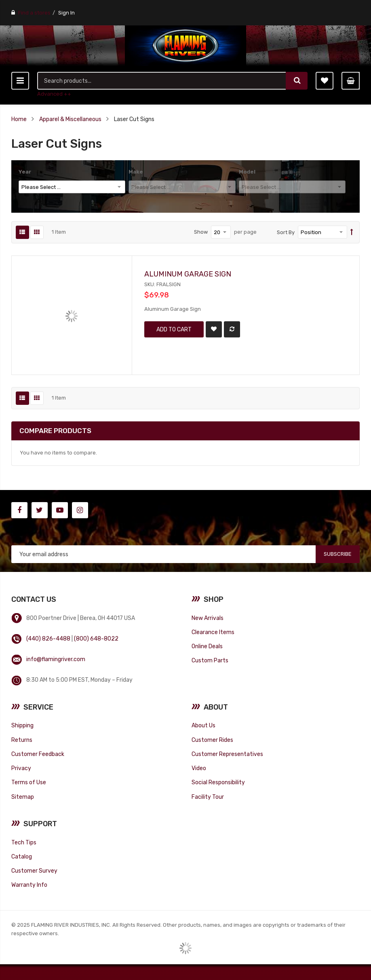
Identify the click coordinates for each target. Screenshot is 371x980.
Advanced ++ (54, 94)
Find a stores (34, 13)
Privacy (21, 768)
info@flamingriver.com (56, 659)
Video (199, 768)
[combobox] (162, 81)
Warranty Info (29, 885)
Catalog (22, 856)
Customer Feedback (38, 754)
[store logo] (185, 46)
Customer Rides (212, 740)
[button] (214, 329)
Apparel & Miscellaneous (70, 119)
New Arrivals (208, 618)
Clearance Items (213, 632)
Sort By (286, 232)
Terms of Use (29, 782)
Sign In (66, 13)
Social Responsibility (218, 782)
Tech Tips (24, 842)
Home (19, 119)
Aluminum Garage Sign (188, 274)
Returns (22, 740)
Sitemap (23, 797)
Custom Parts (210, 660)
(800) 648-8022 (96, 639)
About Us (203, 725)
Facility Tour (208, 797)
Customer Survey (34, 871)
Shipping (22, 725)
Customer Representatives (227, 754)
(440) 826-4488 (48, 639)
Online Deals (207, 646)
